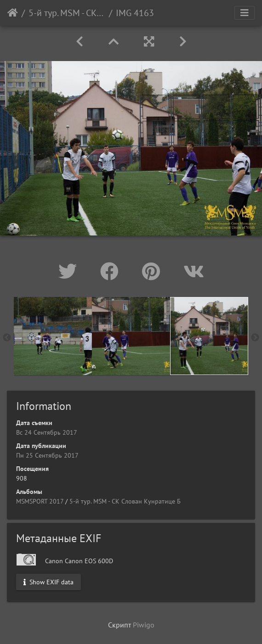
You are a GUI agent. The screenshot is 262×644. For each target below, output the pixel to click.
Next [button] (255, 338)
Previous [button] (7, 338)
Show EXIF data (48, 582)
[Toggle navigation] (245, 13)
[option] (53, 336)
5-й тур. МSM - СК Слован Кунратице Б (67, 13)
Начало (13, 13)
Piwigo (144, 625)
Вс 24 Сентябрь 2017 (47, 432)
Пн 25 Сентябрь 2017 (47, 455)
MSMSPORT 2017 (40, 501)
